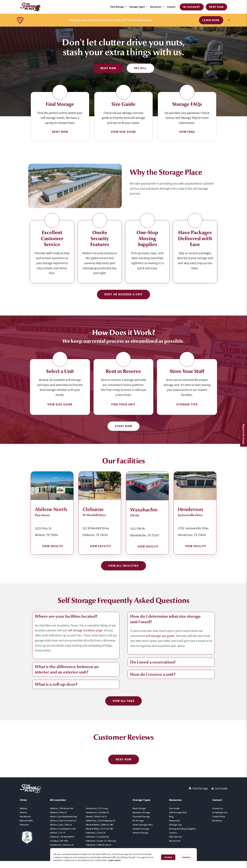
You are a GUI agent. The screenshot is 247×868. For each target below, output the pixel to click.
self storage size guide (160, 636)
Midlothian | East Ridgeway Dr (101, 821)
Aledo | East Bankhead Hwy (64, 817)
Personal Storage (141, 817)
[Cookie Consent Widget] (123, 857)
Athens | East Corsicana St (63, 821)
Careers (173, 833)
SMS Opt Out (176, 837)
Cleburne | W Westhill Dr (62, 837)
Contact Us (218, 808)
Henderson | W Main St (97, 812)
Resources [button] (156, 7)
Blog (171, 817)
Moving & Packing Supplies (182, 829)
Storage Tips (176, 825)
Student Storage (141, 829)
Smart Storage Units (143, 825)
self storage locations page (85, 630)
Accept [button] (168, 857)
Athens (23, 812)
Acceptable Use (220, 812)
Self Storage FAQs (178, 812)
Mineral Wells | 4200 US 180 (99, 825)
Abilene (23, 808)
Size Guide (174, 808)
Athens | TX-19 (58, 833)
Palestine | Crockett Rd (97, 837)
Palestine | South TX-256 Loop (101, 841)
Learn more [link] (114, 860)
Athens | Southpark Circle (63, 829)
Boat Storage (139, 808)
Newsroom (174, 821)
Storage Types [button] (137, 7)
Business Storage (141, 812)
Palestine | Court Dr (96, 833)
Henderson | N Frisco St (62, 845)
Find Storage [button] (117, 7)
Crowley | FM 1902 (59, 841)
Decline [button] (186, 857)
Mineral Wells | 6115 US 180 (99, 829)
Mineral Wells (26, 821)
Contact (171, 7)
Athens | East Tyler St (61, 825)
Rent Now (216, 7)
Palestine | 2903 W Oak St (99, 845)
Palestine (24, 825)
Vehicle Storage (140, 833)
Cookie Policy (219, 817)
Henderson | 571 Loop (97, 808)
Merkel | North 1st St (96, 817)
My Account (192, 7)
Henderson (25, 817)
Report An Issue (244, 434)
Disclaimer (217, 821)
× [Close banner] (229, 20)
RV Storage (138, 821)
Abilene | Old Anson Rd (62, 808)
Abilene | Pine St (58, 812)
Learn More (211, 20)
